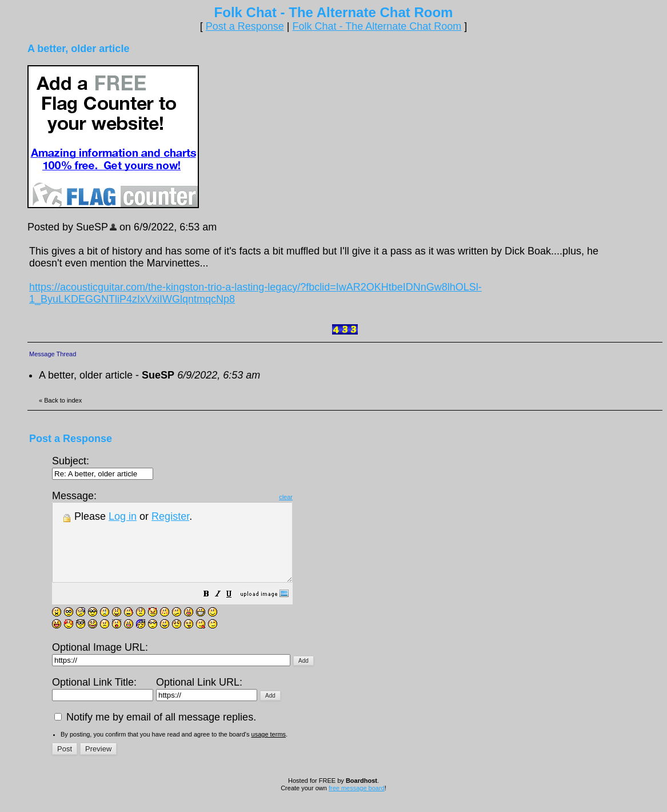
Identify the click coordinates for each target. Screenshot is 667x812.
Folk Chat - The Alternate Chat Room (377, 26)
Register (170, 516)
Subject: (103, 467)
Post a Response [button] (245, 26)
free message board (357, 803)
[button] (235, 610)
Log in (123, 516)
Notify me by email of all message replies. (155, 733)
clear (314, 497)
